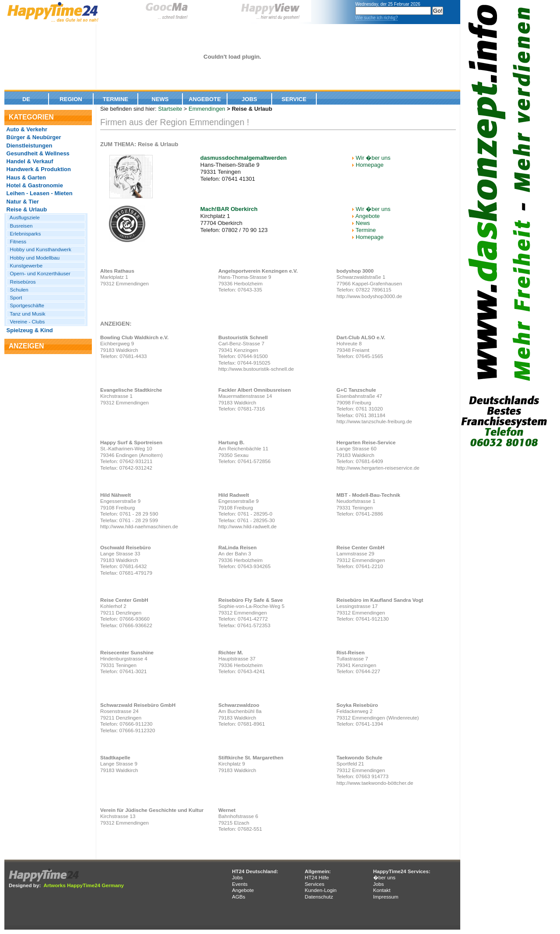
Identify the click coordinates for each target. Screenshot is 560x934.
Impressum (386, 897)
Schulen (18, 290)
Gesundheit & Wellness (37, 153)
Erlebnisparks (24, 233)
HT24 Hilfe (317, 877)
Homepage (370, 165)
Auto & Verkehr (26, 129)
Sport (14, 297)
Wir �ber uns (373, 158)
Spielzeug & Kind (29, 330)
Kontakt (382, 890)
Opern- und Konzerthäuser (39, 273)
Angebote (205, 99)
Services (314, 884)
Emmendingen (207, 109)
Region (71, 99)
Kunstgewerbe (25, 265)
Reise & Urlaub (26, 209)
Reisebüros (21, 282)
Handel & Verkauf (29, 161)
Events (240, 884)
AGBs (239, 897)
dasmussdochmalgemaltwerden (243, 158)
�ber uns (384, 877)
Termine (116, 99)
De (26, 99)
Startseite (170, 109)
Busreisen (20, 226)
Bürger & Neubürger (33, 137)
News (160, 99)
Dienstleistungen (28, 146)
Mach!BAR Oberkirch (229, 209)
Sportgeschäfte (26, 305)
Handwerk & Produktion (38, 169)
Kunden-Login (320, 890)
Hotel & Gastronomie (34, 185)
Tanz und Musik (26, 314)
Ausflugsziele (23, 217)
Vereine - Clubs (26, 321)
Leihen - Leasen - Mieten (39, 193)
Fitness (17, 241)
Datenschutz (319, 897)
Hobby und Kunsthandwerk (39, 249)
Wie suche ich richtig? (376, 18)
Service (294, 99)
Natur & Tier (22, 202)
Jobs (249, 99)
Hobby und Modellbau (33, 258)
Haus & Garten (25, 177)
